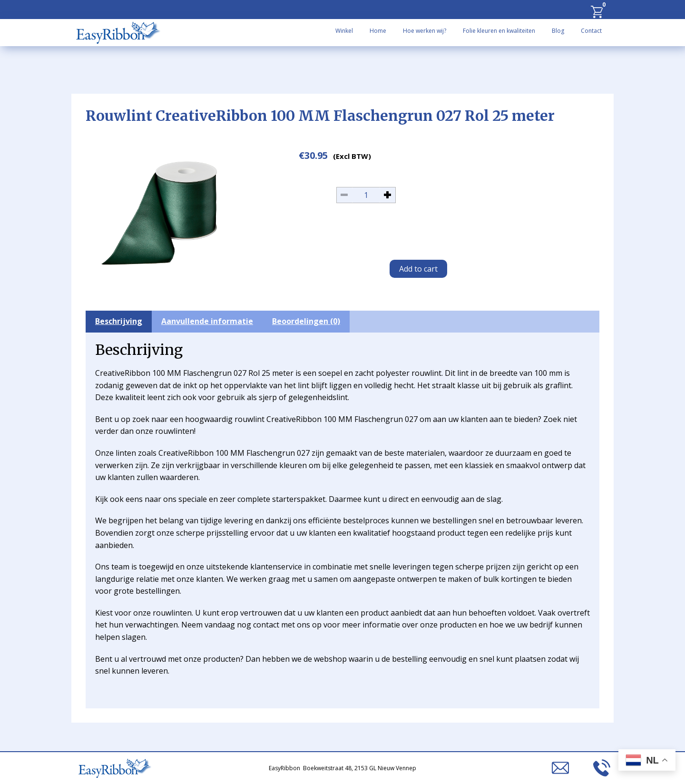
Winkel (344, 31)
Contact (591, 31)
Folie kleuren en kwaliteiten (499, 31)
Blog (558, 31)
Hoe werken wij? (425, 31)
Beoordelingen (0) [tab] (306, 321)
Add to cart (418, 269)
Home (378, 31)
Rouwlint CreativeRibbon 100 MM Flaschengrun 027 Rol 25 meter (320, 116)
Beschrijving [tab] (119, 321)
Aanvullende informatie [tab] (207, 321)
